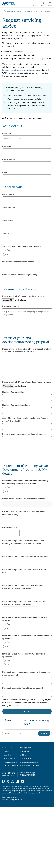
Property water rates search (30, 766)
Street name (8, 220)
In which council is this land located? (19, 262)
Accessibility (7, 755)
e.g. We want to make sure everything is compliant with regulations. (27, 320)
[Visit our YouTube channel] (23, 781)
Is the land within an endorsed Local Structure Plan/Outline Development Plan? (23, 587)
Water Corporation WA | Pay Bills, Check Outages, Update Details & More (4, 11)
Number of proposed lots (13, 392)
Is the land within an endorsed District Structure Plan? (26, 557)
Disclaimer (5, 800)
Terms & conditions (9, 759)
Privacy (12, 800)
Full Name (7, 133)
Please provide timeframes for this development (24, 434)
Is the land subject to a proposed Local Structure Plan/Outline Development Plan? (24, 603)
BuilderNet (25, 752)
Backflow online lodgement (30, 762)
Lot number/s (8, 194)
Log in (35, 4)
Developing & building (15, 11)
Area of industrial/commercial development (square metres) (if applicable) (25, 420)
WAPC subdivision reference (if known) (20, 275)
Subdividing (28, 11)
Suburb (6, 233)
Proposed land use (11, 528)
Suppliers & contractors (10, 766)
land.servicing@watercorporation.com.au (21, 70)
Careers (5, 752)
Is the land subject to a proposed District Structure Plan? (25, 571)
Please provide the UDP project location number (24, 499)
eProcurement (26, 759)
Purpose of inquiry (11, 306)
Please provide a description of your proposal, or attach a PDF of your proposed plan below (27, 350)
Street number (9, 207)
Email (5, 172)
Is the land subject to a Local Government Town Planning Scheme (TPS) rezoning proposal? (23, 542)
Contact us (19, 800)
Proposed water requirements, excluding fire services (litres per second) (26, 674)
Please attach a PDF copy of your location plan (23, 296)
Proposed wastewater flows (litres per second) (23, 688)
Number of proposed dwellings (16, 405)
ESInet (23, 755)
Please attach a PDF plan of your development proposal (27, 382)
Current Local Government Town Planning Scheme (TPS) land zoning (25, 513)
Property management (10, 762)
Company (7, 146)
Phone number (9, 159)
